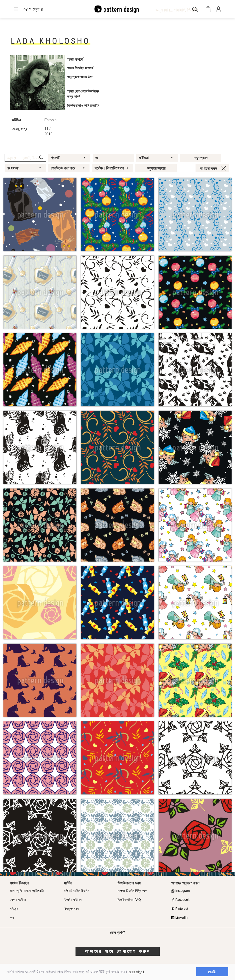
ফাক (12, 918)
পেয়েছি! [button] (212, 972)
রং (97, 158)
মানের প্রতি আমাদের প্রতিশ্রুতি (27, 891)
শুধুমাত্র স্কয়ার (156, 168)
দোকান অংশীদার (18, 900)
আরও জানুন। (137, 972)
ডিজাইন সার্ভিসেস (73, 900)
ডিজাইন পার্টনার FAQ (129, 900)
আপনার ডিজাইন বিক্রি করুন (132, 891)
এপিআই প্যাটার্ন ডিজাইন (77, 891)
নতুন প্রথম (201, 158)
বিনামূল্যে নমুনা (71, 909)
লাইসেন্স (14, 909)
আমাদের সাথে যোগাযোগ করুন (118, 951)
